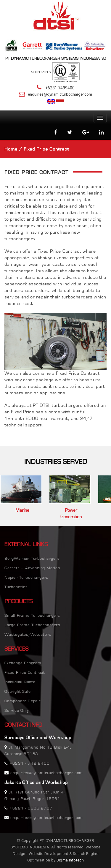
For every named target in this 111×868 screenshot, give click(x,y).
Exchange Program (23, 663)
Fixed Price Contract (25, 673)
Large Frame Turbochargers (32, 625)
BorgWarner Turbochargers (32, 559)
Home (11, 149)
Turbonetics (16, 587)
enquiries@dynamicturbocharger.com (60, 94)
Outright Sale (17, 692)
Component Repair (23, 701)
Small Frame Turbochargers (32, 616)
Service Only (17, 711)
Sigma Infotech (70, 860)
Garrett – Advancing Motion (32, 568)
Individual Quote (20, 682)
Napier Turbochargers (26, 578)
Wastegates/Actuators (28, 635)
